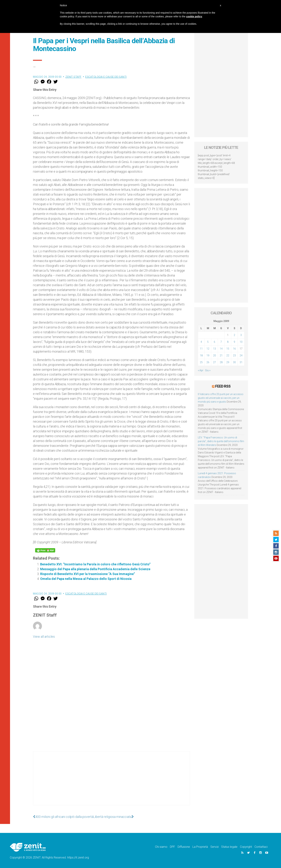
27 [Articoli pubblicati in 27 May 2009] (215, 362)
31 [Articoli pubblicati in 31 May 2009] (241, 362)
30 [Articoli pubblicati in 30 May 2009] (234, 362)
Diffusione (184, 847)
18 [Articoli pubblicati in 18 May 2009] (201, 355)
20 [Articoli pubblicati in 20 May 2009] (215, 355)
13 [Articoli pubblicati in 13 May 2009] (215, 349)
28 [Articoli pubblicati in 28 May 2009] (221, 362)
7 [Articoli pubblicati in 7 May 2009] (221, 342)
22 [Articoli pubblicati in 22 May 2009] (228, 355)
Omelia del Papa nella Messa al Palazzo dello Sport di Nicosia (86, 579)
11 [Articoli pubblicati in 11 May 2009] (201, 349)
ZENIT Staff (73, 77)
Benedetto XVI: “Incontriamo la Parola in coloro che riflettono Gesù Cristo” (95, 564)
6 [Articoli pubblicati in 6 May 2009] (215, 342)
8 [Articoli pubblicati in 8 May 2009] (228, 342)
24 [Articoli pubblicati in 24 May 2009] (241, 355)
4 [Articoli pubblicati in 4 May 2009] (201, 342)
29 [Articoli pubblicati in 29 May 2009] (228, 362)
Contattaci (261, 847)
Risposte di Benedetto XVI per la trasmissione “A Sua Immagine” (88, 574)
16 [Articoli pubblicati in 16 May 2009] (234, 349)
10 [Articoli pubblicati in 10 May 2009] (241, 342)
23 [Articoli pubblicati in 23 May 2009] (234, 355)
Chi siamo (161, 847)
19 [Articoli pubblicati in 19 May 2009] (208, 355)
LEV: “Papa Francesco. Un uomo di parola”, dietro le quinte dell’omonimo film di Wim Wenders (221, 441)
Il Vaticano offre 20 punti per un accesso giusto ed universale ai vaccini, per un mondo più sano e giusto (221, 398)
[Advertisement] (111, 782)
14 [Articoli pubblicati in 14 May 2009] (221, 349)
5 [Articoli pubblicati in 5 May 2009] (208, 342)
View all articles (44, 637)
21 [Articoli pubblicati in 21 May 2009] (221, 355)
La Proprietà (200, 847)
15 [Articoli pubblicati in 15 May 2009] (228, 349)
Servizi (215, 847)
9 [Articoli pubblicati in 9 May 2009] (234, 342)
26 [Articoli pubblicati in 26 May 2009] (208, 362)
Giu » (208, 370)
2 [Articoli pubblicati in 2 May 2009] (234, 335)
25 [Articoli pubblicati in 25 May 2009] (201, 362)
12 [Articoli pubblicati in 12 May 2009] (208, 349)
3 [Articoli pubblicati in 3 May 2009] (241, 335)
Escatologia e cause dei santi (106, 77)
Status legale (229, 847)
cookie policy (194, 16)
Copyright (246, 847)
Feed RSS (223, 386)
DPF (172, 847)
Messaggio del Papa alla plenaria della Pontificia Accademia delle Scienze (95, 569)
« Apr (201, 370)
